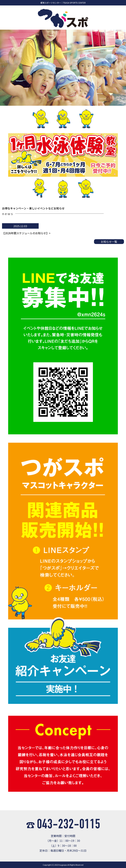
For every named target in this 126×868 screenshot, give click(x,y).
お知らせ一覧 (109, 242)
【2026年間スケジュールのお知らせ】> (26, 233)
